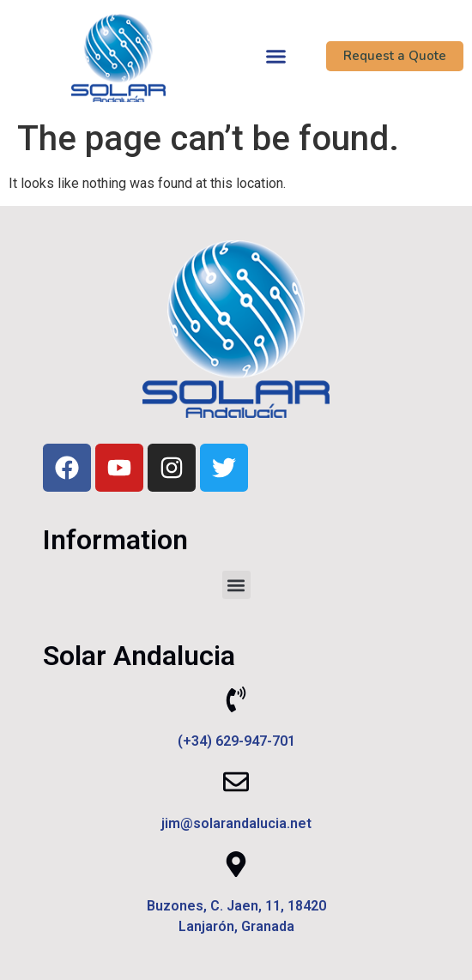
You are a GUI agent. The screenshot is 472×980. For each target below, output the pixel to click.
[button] (276, 56)
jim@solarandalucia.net (236, 823)
